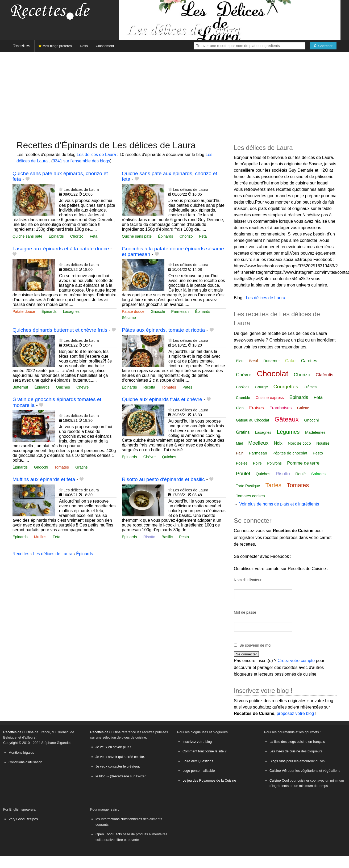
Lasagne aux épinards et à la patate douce (61, 249)
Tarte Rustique (248, 486)
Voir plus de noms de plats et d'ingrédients (279, 504)
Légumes (288, 432)
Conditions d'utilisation (25, 762)
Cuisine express (270, 397)
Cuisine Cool (279, 780)
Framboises (281, 408)
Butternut (20, 387)
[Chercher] (323, 46)
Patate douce (24, 311)
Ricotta (149, 387)
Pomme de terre (303, 463)
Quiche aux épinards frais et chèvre (162, 399)
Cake (290, 361)
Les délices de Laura (97, 155)
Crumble (243, 398)
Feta (94, 236)
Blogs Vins (277, 761)
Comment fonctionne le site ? (205, 751)
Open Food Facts (109, 834)
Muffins (40, 537)
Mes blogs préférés (55, 46)
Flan (240, 408)
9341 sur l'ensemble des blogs (81, 161)
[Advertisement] (174, 93)
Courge (261, 387)
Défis (84, 46)
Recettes (21, 46)
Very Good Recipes (23, 819)
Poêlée (242, 463)
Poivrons (274, 463)
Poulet (243, 473)
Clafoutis (325, 375)
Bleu (240, 361)
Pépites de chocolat (290, 453)
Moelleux (258, 443)
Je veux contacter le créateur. (118, 766)
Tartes (273, 485)
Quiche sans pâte (27, 236)
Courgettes (286, 387)
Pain (240, 453)
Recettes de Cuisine (18, 732)
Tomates (169, 387)
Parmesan (180, 311)
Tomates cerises (250, 496)
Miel (239, 443)
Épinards (56, 236)
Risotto (149, 537)
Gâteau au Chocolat (253, 420)
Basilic (167, 537)
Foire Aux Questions (198, 761)
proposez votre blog (295, 713)
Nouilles (323, 443)
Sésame (129, 318)
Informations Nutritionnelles (121, 819)
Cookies (243, 387)
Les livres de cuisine (285, 751)
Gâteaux (287, 419)
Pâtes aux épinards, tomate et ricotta (163, 330)
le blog (101, 776)
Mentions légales (21, 753)
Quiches (63, 387)
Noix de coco (299, 443)
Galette (303, 408)
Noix (278, 443)
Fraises (257, 408)
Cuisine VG (278, 771)
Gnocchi (158, 311)
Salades (318, 474)
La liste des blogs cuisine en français (297, 742)
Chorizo (77, 236)
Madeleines (315, 432)
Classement (105, 46)
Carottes (309, 361)
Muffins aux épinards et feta (44, 479)
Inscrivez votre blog (197, 742)
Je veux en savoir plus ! (113, 747)
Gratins (81, 467)
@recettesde (119, 776)
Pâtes (187, 387)
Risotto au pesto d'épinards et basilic (163, 479)
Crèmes (310, 387)
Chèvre (82, 387)
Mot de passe (245, 612)
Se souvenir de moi (255, 645)
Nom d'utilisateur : (249, 580)
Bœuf (254, 361)
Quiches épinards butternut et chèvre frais (60, 330)
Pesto (184, 537)
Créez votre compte (296, 661)
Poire (257, 463)
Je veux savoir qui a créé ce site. (120, 757)
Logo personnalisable (199, 771)
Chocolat (273, 374)
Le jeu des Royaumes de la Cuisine (209, 780)
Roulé (300, 474)
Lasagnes (71, 311)
